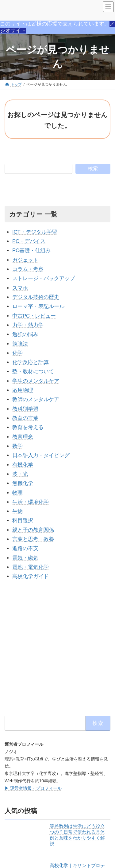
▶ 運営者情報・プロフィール (33, 788)
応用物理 (23, 390)
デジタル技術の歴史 (36, 297)
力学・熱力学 (28, 325)
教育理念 (23, 437)
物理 (17, 493)
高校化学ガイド (31, 576)
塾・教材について (33, 371)
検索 (93, 168)
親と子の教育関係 (33, 530)
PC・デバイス (29, 241)
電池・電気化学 (31, 567)
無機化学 (23, 483)
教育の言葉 (25, 418)
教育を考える (28, 427)
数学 (17, 446)
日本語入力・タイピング (41, 455)
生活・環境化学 (31, 502)
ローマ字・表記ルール (38, 306)
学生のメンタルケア (36, 381)
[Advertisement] (57, 648)
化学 (17, 353)
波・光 (20, 474)
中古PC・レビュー (34, 316)
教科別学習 (25, 409)
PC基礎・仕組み (31, 250)
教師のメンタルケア (36, 399)
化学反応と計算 (31, 362)
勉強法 (20, 344)
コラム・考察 (28, 269)
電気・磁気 (25, 558)
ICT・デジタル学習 (35, 232)
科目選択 (23, 520)
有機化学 (23, 465)
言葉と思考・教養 (33, 539)
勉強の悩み (25, 334)
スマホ (20, 288)
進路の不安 (25, 548)
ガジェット (25, 260)
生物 (17, 511)
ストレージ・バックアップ (44, 278)
